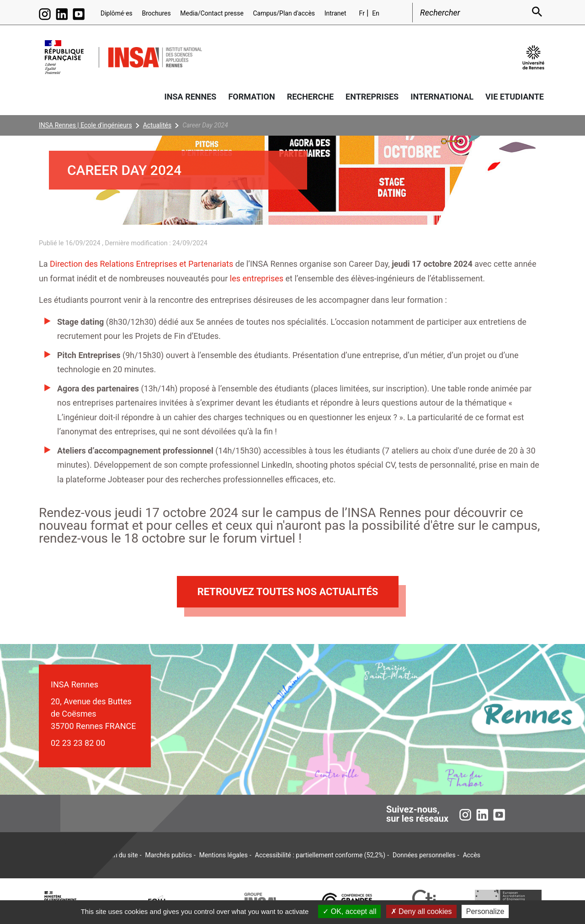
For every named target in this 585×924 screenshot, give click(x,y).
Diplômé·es (117, 13)
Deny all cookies (421, 911)
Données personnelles (424, 855)
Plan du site (121, 855)
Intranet (335, 13)
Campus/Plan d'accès (284, 13)
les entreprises (257, 278)
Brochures (156, 13)
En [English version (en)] (376, 13)
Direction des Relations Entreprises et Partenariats (141, 264)
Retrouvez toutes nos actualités (288, 592)
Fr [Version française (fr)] (362, 13)
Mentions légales (223, 855)
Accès (472, 855)
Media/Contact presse (212, 13)
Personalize (485, 911)
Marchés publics (169, 855)
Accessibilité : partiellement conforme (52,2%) (320, 855)
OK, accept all (349, 911)
